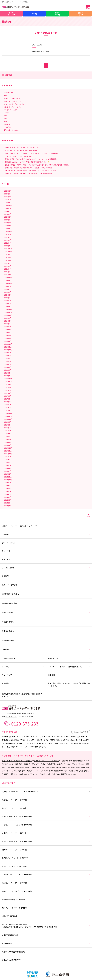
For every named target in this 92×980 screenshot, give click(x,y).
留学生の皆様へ (46, 612)
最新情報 (46, 576)
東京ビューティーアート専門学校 (46, 833)
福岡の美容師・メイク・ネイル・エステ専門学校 (15, 2)
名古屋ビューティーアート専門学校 (46, 858)
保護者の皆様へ (46, 631)
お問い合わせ (69, 658)
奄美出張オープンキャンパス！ (44, 51)
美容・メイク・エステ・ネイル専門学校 (17, 761)
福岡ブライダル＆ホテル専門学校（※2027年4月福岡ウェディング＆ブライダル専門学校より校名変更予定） (46, 926)
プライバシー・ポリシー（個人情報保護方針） (69, 667)
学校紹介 (46, 534)
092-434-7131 (11, 717)
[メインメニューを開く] (88, 7)
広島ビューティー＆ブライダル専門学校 (46, 875)
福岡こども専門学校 (46, 916)
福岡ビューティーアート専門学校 (46, 761)
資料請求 (34, 14)
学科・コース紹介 (46, 543)
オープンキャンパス (11, 14)
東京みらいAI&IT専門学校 (46, 960)
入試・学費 (46, 551)
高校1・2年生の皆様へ (46, 585)
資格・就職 (46, 559)
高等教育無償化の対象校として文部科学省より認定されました (23, 695)
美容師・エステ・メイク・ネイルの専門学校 (46, 792)
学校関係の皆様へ (46, 640)
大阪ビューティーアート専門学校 (46, 866)
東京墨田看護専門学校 (46, 935)
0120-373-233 (25, 724)
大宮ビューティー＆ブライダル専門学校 (46, 816)
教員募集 (23, 683)
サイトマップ (23, 675)
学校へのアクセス (81, 14)
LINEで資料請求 (57, 14)
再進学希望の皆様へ (46, 603)
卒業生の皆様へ (46, 622)
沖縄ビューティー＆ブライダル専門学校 (46, 891)
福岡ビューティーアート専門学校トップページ (46, 526)
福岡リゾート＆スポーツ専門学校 (46, 908)
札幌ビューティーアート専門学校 (46, 800)
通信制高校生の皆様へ (46, 594)
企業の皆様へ (46, 650)
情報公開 (69, 675)
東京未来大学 (46, 943)
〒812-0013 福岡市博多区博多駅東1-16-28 (18, 713)
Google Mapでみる (81, 732)
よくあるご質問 (46, 568)
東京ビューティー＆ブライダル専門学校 (46, 841)
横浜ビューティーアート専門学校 (46, 850)
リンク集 (23, 667)
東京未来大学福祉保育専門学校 (46, 952)
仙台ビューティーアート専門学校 (46, 808)
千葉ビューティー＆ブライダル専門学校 (46, 825)
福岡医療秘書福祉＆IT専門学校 (46, 899)
